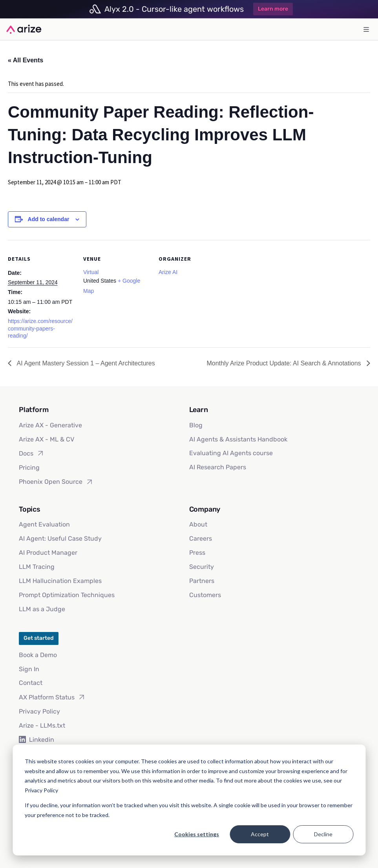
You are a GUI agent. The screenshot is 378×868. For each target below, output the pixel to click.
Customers (205, 595)
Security (202, 567)
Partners (202, 581)
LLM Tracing (37, 567)
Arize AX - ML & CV (47, 439)
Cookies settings (197, 834)
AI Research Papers (218, 467)
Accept (260, 834)
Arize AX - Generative (50, 425)
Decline (323, 834)
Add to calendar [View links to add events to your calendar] (49, 219)
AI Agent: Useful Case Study (60, 538)
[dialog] (189, 800)
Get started (39, 638)
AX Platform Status (52, 697)
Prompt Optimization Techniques (67, 595)
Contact (31, 683)
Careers (201, 538)
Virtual (91, 272)
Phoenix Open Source (56, 482)
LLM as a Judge (42, 609)
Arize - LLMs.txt (42, 725)
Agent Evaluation (44, 524)
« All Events (26, 60)
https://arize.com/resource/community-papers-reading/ (40, 328)
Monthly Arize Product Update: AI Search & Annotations (285, 363)
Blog (196, 425)
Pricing (29, 468)
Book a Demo (38, 655)
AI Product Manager (48, 553)
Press (197, 553)
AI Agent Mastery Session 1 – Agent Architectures (85, 363)
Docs (32, 453)
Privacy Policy (39, 711)
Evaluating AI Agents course (231, 453)
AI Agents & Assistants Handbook (238, 439)
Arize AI (168, 272)
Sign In (29, 669)
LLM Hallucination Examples (60, 581)
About (198, 524)
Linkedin (37, 740)
